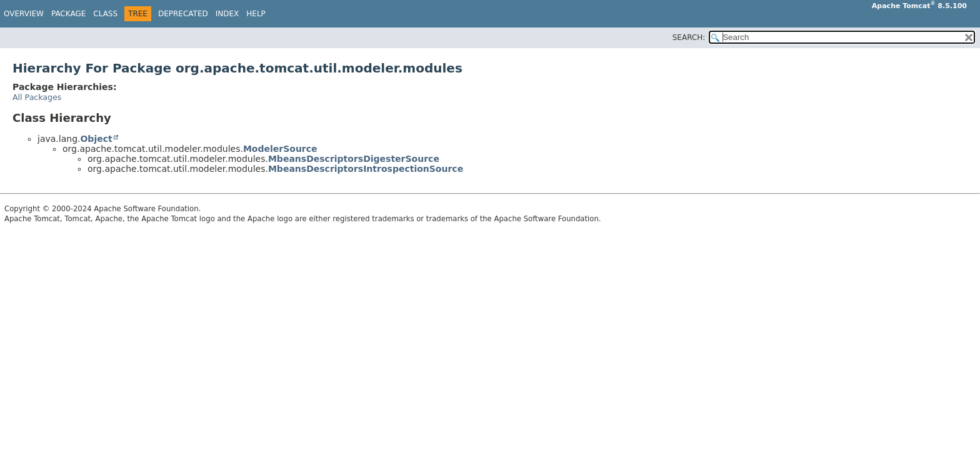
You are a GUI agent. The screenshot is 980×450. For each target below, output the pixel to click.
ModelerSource (280, 149)
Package (68, 14)
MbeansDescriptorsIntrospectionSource (366, 169)
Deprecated (183, 14)
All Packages (37, 97)
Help (256, 14)
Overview (24, 14)
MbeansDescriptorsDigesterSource (354, 159)
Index (227, 14)
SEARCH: (689, 37)
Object (96, 139)
